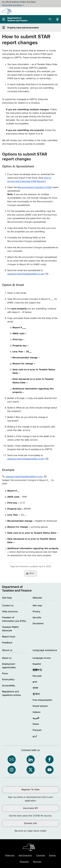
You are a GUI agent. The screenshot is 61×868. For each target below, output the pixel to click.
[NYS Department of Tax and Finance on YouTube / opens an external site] (50, 770)
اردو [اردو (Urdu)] (35, 736)
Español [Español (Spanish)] (37, 664)
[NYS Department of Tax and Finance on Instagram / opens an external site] (12, 770)
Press (5, 674)
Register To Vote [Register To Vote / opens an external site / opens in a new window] (30, 790)
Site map (37, 606)
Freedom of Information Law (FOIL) (14, 619)
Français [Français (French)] (37, 730)
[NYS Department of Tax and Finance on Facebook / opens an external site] (50, 759)
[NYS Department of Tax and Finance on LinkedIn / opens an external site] (31, 759)
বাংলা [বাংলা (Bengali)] (35, 688)
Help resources (10, 612)
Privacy (36, 612)
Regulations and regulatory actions (11, 693)
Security (37, 618)
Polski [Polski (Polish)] (36, 724)
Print (32, 573)
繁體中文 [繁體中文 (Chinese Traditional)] (37, 670)
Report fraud (9, 637)
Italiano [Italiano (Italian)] (37, 712)
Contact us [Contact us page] (8, 606)
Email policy (8, 680)
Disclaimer (38, 624)
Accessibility (9, 686)
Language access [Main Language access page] (42, 658)
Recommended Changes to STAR (35, 187)
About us (7, 658)
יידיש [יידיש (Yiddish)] (35, 682)
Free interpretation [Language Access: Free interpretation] (42, 700)
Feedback (7, 643)
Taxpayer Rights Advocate (10, 629)
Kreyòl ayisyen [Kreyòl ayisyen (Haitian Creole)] (40, 706)
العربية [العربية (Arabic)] (36, 718)
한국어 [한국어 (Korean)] (36, 694)
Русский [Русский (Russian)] (37, 676)
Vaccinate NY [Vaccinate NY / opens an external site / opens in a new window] (30, 808)
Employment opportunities (9, 666)
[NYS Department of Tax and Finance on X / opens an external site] (31, 770)
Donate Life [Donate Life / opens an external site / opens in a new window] (30, 823)
